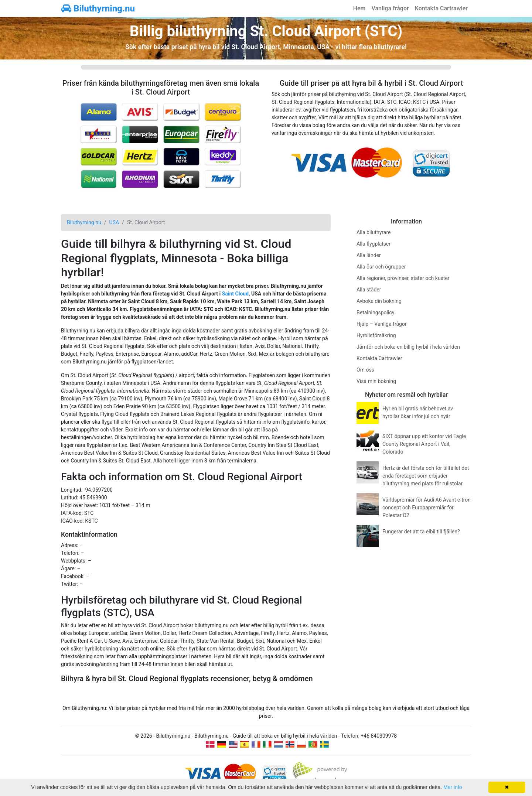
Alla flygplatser (374, 244)
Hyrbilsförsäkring (376, 335)
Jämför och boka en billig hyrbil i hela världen (408, 347)
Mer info (453, 787)
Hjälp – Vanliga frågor (382, 324)
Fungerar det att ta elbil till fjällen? (421, 532)
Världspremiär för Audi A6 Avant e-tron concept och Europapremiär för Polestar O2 (427, 508)
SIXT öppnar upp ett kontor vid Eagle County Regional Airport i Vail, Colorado (424, 444)
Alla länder (369, 255)
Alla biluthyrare (374, 232)
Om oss (365, 370)
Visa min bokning (376, 381)
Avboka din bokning (379, 301)
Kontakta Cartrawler (441, 8)
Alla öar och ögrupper (381, 267)
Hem (359, 8)
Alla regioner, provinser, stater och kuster (403, 278)
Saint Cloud (235, 294)
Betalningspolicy (375, 312)
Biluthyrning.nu (98, 8)
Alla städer (369, 290)
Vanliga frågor (390, 8)
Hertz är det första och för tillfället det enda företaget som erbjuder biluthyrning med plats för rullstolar (426, 476)
